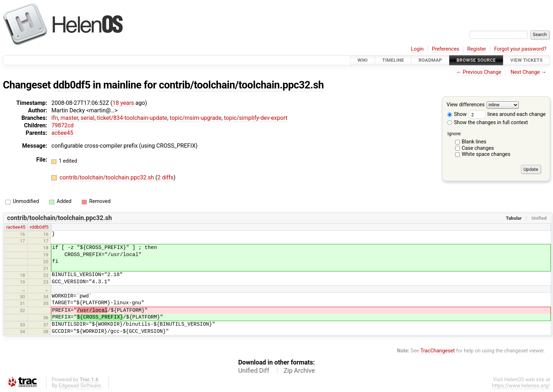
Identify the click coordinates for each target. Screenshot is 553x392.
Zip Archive (299, 371)
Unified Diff (254, 371)
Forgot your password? (520, 49)
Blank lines (474, 142)
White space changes (486, 154)
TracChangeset (438, 351)
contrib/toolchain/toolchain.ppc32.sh (241, 85)
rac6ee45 (16, 227)
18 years (123, 103)
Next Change (525, 72)
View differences (466, 105)
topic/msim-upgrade (195, 118)
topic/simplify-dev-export (256, 118)
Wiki (363, 60)
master (69, 118)
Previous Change (482, 72)
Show (457, 114)
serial (88, 118)
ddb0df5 (72, 85)
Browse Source (476, 60)
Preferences (445, 49)
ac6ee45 (62, 133)
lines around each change (507, 114)
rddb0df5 (39, 227)
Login (417, 49)
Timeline (393, 60)
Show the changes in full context (488, 123)
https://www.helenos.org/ (521, 386)
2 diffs (165, 177)
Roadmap (430, 60)
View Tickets (527, 60)
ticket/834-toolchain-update (132, 118)
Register (477, 49)
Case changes (478, 148)
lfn (55, 118)
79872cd (62, 125)
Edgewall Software (80, 386)
